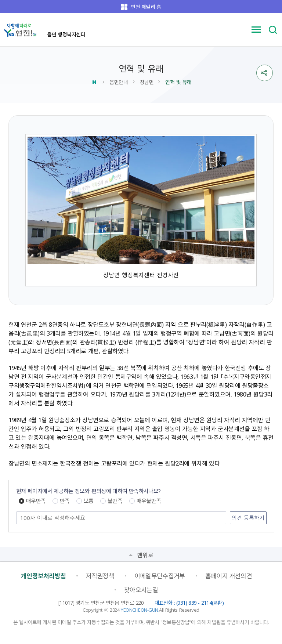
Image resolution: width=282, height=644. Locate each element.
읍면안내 (119, 82)
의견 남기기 (17, 512)
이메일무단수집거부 (160, 576)
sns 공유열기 (265, 73)
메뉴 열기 (256, 30)
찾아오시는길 (141, 590)
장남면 (147, 82)
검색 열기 (273, 30)
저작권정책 (100, 576)
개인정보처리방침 (44, 576)
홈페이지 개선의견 (229, 576)
